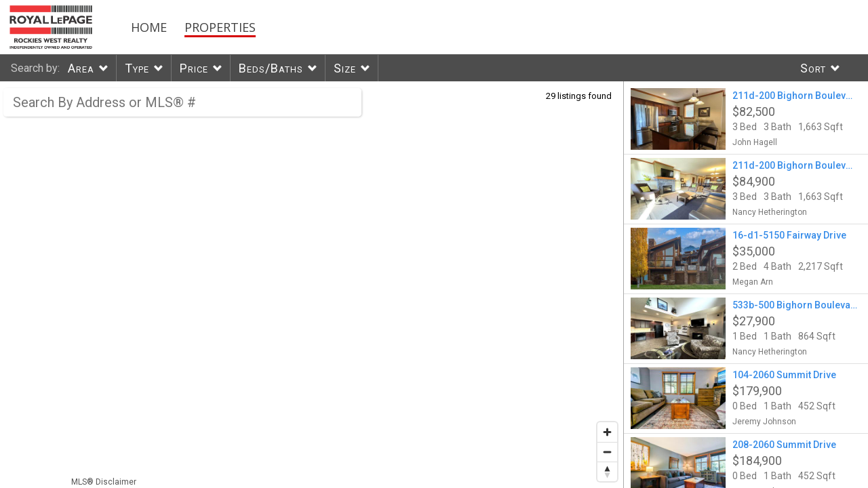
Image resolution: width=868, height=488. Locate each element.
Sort (813, 68)
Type (137, 68)
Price (194, 68)
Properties (220, 27)
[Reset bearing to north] (607, 471)
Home (149, 27)
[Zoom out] (607, 452)
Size (345, 68)
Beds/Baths (271, 68)
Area (81, 68)
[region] (312, 285)
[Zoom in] (607, 432)
